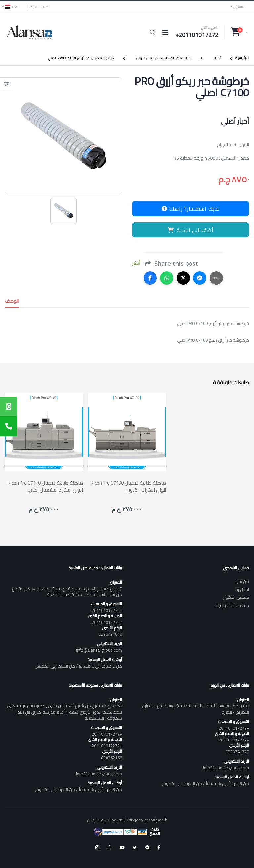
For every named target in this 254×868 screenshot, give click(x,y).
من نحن (242, 581)
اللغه (13, 7)
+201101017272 (107, 610)
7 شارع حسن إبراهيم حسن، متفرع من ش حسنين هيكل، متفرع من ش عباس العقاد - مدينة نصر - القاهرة (67, 592)
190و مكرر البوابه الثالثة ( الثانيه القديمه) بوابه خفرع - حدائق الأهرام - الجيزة (195, 709)
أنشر (136, 263)
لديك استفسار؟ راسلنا (191, 209)
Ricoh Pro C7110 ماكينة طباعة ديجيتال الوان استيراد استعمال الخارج (45, 486)
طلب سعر (41, 7)
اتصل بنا (242, 589)
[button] (153, 32)
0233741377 (237, 752)
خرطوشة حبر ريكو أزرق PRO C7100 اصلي (81, 58)
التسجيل (239, 7)
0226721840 (110, 634)
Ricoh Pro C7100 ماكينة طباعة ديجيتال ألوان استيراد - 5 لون (128, 486)
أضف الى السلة (191, 230)
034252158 (111, 758)
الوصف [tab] (12, 301)
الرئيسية (242, 58)
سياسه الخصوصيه (232, 605)
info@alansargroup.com (99, 650)
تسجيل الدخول (236, 597)
